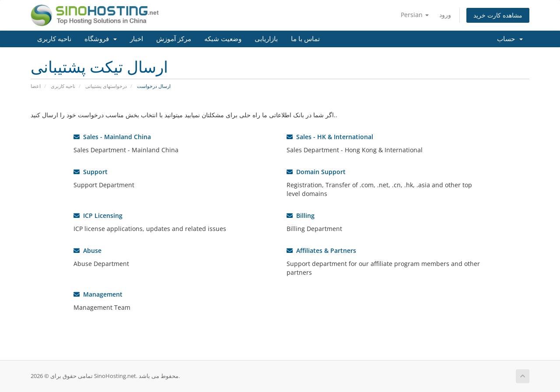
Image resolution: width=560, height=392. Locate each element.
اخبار (136, 39)
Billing (301, 215)
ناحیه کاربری (54, 39)
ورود (445, 15)
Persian (415, 15)
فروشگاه (101, 39)
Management (98, 294)
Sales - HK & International (330, 137)
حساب (510, 39)
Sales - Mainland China (112, 137)
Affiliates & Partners (321, 250)
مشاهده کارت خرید (498, 15)
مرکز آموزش (174, 39)
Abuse (87, 250)
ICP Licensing (98, 215)
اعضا (36, 86)
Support (91, 172)
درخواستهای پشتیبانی (106, 86)
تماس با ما (305, 39)
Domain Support (316, 172)
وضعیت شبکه (223, 39)
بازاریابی (266, 39)
